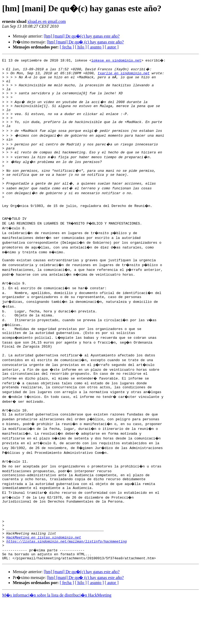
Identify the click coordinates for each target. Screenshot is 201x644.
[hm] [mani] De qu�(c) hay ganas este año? (82, 36)
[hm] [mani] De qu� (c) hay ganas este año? (85, 42)
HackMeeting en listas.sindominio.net (44, 578)
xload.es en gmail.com (47, 21)
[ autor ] (112, 47)
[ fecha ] (67, 47)
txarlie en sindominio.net (124, 75)
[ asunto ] (96, 47)
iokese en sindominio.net (116, 60)
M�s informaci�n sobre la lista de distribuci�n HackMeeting (57, 639)
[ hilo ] (81, 47)
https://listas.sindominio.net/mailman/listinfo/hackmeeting (67, 583)
